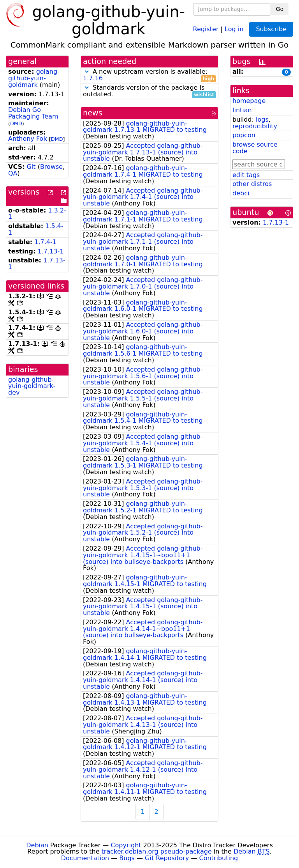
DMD (16, 123)
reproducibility (255, 126)
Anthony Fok (28, 139)
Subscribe (271, 29)
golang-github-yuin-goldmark (34, 78)
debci (241, 193)
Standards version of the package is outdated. (149, 91)
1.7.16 (93, 78)
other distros (252, 184)
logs (262, 120)
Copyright (126, 845)
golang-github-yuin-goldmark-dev (32, 386)
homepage (249, 101)
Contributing (219, 858)
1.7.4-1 (45, 242)
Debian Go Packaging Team (33, 113)
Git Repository (167, 858)
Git (31, 167)
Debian (37, 845)
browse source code (255, 148)
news (93, 113)
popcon (244, 135)
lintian (242, 110)
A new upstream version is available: (149, 75)
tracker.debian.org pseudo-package (157, 851)
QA (13, 173)
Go (280, 9)
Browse (51, 167)
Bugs (127, 858)
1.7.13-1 (51, 251)
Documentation (85, 858)
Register (206, 29)
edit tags (246, 175)
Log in (234, 29)
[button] (87, 72)
